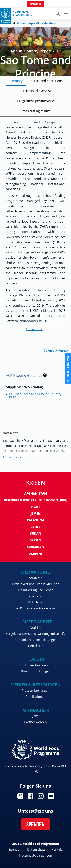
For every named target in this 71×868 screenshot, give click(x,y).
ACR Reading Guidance (26, 375)
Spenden (36, 4)
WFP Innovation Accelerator (35, 608)
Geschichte (36, 596)
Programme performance (36, 101)
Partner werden (35, 722)
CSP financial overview (35, 91)
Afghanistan (35, 494)
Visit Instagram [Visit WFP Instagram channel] (41, 796)
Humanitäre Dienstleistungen (35, 640)
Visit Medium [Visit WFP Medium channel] (51, 796)
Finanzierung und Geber (35, 590)
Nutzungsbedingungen (35, 855)
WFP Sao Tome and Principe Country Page (35, 396)
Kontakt (57, 849)
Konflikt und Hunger (36, 671)
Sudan (36, 534)
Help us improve (68, 369)
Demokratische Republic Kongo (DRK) (36, 500)
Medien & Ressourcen (36, 685)
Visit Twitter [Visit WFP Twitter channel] (20, 796)
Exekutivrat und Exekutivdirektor (35, 584)
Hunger (35, 659)
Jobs (36, 716)
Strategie (36, 578)
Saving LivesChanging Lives (23, 14)
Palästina (36, 520)
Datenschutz (36, 849)
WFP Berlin (35, 602)
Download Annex (56, 350)
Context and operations (46, 81)
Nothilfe (36, 628)
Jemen (36, 514)
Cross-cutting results (35, 111)
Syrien (35, 540)
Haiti (35, 507)
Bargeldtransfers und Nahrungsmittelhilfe (36, 634)
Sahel (35, 527)
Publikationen (36, 697)
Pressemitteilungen (35, 691)
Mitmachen (36, 710)
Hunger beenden (36, 665)
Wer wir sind (35, 572)
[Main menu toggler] (65, 14)
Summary (16, 81)
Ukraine (36, 554)
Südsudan (35, 547)
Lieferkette (36, 646)
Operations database (43, 23)
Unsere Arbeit (36, 622)
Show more (35, 329)
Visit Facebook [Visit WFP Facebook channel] (30, 796)
